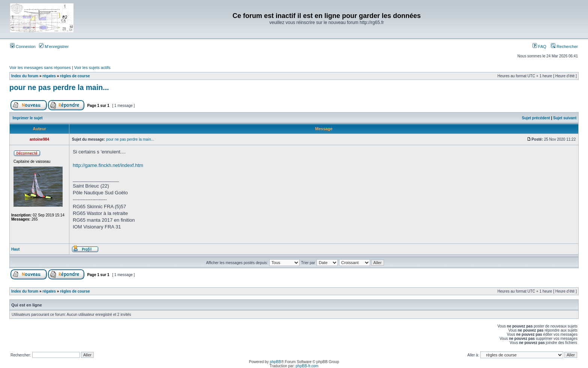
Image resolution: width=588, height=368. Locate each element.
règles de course (75, 76)
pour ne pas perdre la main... (59, 87)
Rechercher (564, 47)
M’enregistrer (54, 47)
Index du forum (25, 76)
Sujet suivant (565, 118)
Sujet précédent (536, 118)
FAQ (539, 47)
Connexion (23, 47)
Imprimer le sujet (28, 118)
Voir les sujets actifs (92, 68)
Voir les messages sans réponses (40, 68)
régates (49, 76)
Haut (15, 249)
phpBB (275, 362)
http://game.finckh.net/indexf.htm (108, 165)
